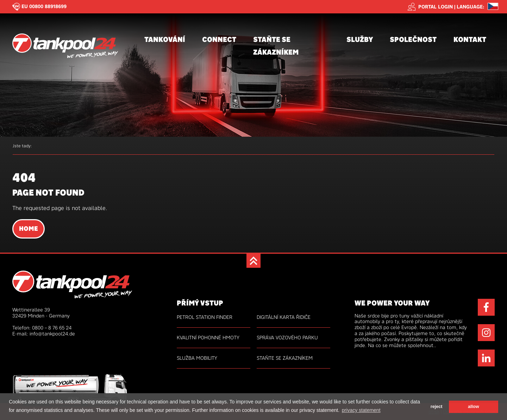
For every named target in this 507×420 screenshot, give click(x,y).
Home (29, 229)
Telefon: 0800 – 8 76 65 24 (42, 328)
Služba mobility (197, 358)
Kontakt (470, 39)
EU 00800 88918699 (44, 6)
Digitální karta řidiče (284, 317)
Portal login (430, 7)
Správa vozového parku (287, 338)
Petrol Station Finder (205, 317)
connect (219, 39)
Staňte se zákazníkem (276, 46)
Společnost (413, 39)
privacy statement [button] (361, 410)
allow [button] (474, 407)
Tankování (165, 39)
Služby (360, 39)
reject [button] (437, 407)
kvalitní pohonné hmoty (208, 338)
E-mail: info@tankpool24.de (44, 334)
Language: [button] (470, 7)
